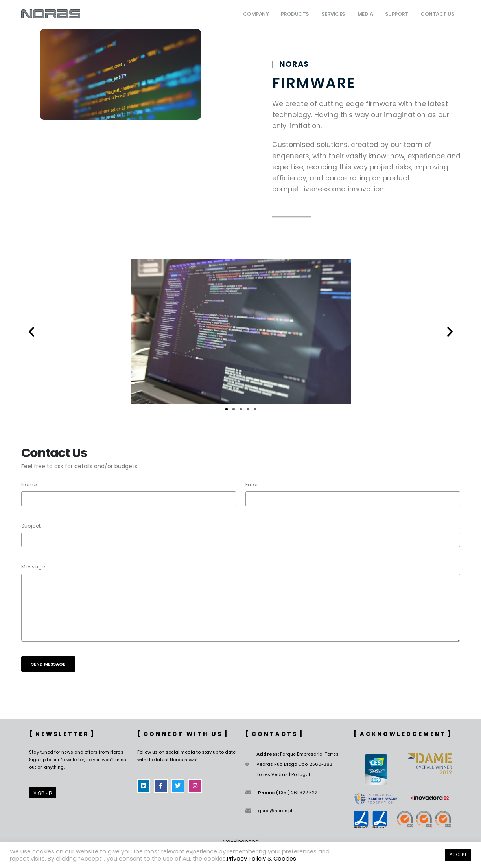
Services (333, 14)
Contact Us (437, 14)
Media (365, 14)
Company (256, 14)
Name (29, 485)
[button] (31, 332)
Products (295, 14)
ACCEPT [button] (458, 855)
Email (252, 485)
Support (397, 14)
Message (33, 567)
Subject (31, 526)
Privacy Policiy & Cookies (262, 859)
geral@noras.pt (275, 811)
